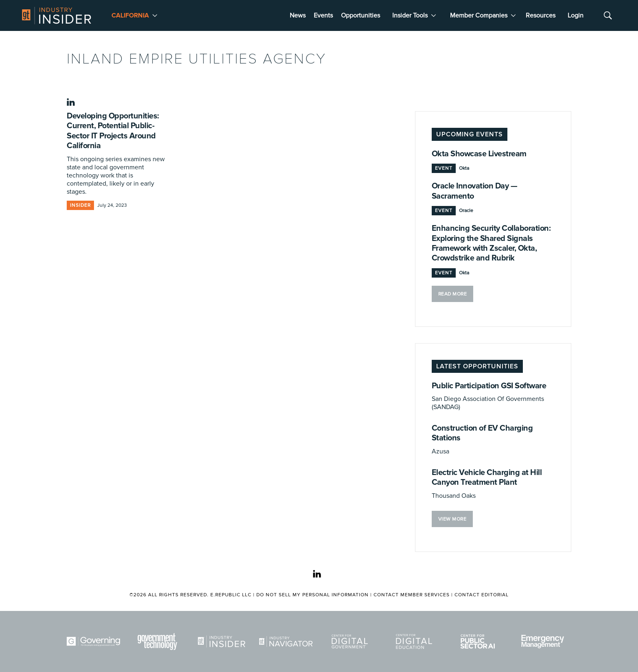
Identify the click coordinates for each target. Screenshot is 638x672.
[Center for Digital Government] (351, 641)
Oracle (466, 211)
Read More (453, 294)
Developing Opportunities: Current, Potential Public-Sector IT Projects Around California (113, 131)
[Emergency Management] (544, 641)
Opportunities (361, 15)
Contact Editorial (482, 595)
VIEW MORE (452, 519)
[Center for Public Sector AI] (479, 641)
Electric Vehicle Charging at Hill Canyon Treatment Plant (487, 477)
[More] (155, 15)
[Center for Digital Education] (415, 641)
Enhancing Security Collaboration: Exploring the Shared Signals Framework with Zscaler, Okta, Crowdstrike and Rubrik (491, 243)
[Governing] (95, 641)
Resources (541, 15)
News (298, 15)
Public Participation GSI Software (489, 386)
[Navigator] (287, 641)
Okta (464, 168)
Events (323, 15)
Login (576, 15)
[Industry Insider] (223, 641)
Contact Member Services (412, 595)
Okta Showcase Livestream (479, 154)
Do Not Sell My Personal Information (312, 595)
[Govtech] (159, 641)
